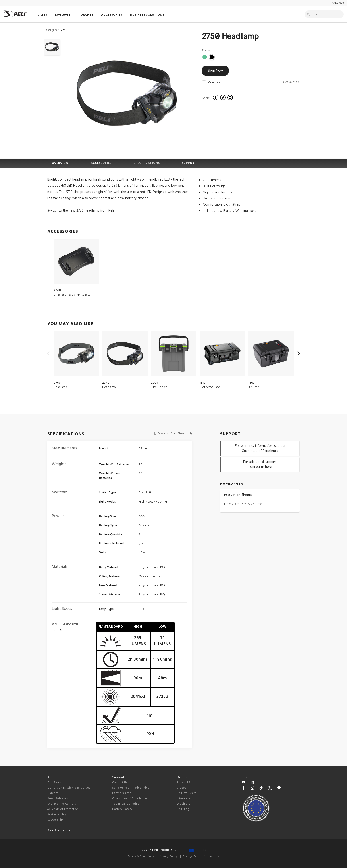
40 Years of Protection (63, 809)
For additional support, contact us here (260, 465)
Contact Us (120, 783)
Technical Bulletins (126, 804)
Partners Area (122, 793)
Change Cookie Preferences (201, 856)
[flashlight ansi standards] (60, 631)
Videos (182, 788)
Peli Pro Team (187, 793)
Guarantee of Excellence (130, 799)
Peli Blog (183, 809)
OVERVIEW (60, 163)
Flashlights (50, 30)
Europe (198, 850)
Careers (53, 793)
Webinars (183, 804)
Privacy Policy (168, 856)
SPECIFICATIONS (147, 163)
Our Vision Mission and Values (69, 788)
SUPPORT (189, 163)
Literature (184, 799)
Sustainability (57, 815)
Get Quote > (291, 82)
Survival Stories (188, 783)
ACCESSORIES (101, 163)
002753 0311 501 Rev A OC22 (245, 504)
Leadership (55, 820)
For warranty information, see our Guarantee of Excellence (260, 448)
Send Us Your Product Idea (131, 788)
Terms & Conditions (141, 856)
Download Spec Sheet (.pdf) (173, 434)
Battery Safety (122, 809)
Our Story (54, 783)
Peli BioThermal (59, 830)
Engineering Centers (62, 804)
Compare (214, 83)
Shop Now (215, 71)
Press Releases (58, 799)
